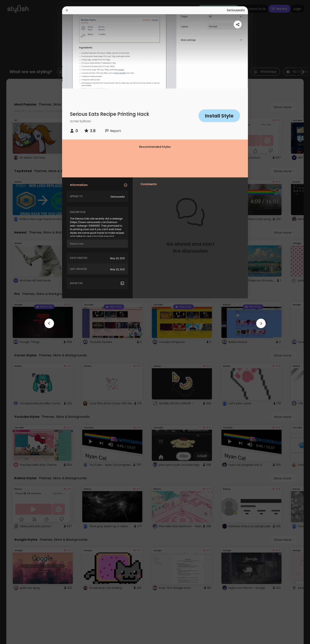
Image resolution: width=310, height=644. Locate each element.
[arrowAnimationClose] (49, 323)
